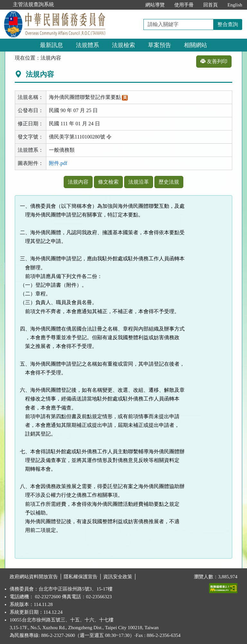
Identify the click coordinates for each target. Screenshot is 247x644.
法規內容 (78, 182)
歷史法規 (169, 182)
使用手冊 (184, 5)
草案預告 (160, 45)
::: (134, 5)
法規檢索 (123, 45)
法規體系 (87, 45)
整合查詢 (228, 24)
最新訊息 (51, 45)
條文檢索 (108, 182)
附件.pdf (58, 163)
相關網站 (196, 45)
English (235, 5)
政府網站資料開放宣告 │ (37, 577)
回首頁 (210, 5)
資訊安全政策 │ (120, 577)
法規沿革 (139, 182)
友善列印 (214, 61)
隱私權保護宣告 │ (83, 577)
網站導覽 (155, 5)
